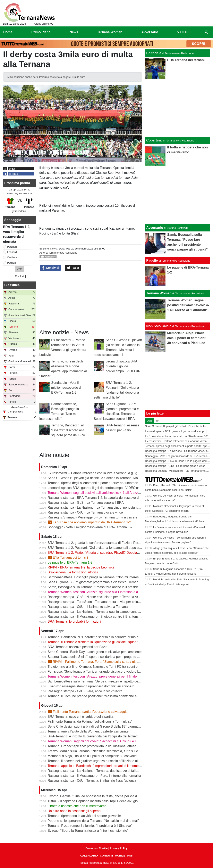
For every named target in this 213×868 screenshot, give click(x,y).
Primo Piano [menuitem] (41, 32)
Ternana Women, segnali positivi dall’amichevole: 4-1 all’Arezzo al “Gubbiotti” (103, 493)
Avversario (155, 228)
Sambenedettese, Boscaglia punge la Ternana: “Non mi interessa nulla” (99, 577)
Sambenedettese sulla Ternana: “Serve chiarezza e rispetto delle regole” (100, 681)
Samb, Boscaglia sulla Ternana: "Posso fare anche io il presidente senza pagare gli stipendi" (115, 587)
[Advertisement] (178, 195)
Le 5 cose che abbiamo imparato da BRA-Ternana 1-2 (89, 522)
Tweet (73, 268)
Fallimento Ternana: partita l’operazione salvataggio (88, 712)
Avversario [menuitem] (150, 32)
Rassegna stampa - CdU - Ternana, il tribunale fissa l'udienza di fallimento (101, 781)
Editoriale (154, 53)
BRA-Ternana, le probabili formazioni (74, 621)
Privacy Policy (119, 848)
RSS (130, 856)
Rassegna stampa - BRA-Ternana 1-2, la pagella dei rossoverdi (94, 498)
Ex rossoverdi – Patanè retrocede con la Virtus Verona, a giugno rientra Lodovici (106, 473)
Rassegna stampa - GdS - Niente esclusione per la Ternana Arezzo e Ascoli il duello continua (115, 597)
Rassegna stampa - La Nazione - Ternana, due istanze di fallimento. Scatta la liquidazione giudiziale (120, 771)
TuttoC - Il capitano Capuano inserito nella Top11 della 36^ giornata (96, 801)
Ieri (157, 421)
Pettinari (12, 247)
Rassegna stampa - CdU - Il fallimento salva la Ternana (88, 607)
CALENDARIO (89, 856)
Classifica (12, 285)
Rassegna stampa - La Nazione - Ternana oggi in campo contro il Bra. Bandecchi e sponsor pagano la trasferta (128, 612)
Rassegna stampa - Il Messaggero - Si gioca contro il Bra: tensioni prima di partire (107, 617)
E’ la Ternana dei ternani (68, 558)
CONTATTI (106, 856)
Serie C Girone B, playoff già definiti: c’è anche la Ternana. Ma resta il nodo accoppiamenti (113, 478)
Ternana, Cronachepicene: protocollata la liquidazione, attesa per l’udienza (102, 746)
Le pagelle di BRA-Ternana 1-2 (70, 562)
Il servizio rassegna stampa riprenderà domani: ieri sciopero (91, 686)
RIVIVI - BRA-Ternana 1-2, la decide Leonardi (81, 567)
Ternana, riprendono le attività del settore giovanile (84, 816)
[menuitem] (206, 32)
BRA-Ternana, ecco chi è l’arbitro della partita (81, 717)
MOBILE (120, 856)
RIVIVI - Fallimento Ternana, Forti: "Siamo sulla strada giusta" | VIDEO (101, 662)
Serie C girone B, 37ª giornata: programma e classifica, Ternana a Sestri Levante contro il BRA (116, 582)
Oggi (149, 421)
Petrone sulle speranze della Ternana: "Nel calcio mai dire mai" (93, 821)
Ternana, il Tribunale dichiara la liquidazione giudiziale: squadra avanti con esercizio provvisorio (117, 642)
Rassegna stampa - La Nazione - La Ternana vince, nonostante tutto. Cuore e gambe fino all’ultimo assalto (125, 507)
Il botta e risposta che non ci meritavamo (77, 806)
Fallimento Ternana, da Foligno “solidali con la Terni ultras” (90, 722)
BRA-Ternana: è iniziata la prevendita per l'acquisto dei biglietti (93, 736)
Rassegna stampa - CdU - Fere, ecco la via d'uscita (85, 691)
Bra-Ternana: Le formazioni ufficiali (73, 572)
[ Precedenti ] (20, 211)
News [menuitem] (74, 32)
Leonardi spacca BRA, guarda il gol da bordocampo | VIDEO (122, 366)
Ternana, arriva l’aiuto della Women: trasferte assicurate (88, 731)
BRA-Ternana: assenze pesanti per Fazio (78, 647)
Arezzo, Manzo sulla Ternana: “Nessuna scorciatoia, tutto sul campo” (97, 751)
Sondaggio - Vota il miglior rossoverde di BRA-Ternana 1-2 (66, 388)
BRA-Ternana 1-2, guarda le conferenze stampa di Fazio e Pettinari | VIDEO (103, 543)
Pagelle (152, 260)
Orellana (12, 257)
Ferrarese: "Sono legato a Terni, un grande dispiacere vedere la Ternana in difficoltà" (109, 672)
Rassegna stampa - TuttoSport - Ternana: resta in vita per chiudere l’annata (102, 602)
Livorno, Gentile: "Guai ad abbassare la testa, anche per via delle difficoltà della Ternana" (112, 796)
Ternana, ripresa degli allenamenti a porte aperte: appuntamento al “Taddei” (102, 483)
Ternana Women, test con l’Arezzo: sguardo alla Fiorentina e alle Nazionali (102, 592)
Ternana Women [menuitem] (110, 32)
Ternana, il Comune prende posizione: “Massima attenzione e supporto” (99, 696)
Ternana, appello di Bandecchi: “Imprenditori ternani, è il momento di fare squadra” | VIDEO (114, 766)
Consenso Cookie (96, 848)
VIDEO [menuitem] (182, 32)
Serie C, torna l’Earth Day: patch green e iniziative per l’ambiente (95, 652)
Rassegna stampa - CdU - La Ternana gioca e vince (85, 512)
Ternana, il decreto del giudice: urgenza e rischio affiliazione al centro (98, 761)
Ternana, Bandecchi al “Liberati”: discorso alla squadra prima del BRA (68, 430)
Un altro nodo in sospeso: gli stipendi (75, 811)
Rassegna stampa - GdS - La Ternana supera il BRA (86, 503)
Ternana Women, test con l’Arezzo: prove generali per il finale (92, 676)
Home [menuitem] (8, 32)
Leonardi (12, 252)
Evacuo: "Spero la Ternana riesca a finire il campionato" (88, 831)
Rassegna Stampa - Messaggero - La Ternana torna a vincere (93, 517)
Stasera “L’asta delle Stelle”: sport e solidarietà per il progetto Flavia (97, 657)
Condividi (50, 268)
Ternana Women (159, 293)
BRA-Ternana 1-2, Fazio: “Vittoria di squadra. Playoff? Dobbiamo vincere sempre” (107, 553)
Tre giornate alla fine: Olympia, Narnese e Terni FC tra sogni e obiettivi (99, 667)
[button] (20, 269)
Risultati (20, 276)
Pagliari (12, 263)
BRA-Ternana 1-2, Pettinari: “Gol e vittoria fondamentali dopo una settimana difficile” (109, 548)
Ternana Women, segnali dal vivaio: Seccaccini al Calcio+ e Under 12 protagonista (107, 741)
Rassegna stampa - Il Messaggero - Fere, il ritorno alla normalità (94, 776)
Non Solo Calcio (159, 326)
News (53, 249)
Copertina (154, 140)
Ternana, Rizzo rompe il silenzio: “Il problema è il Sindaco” (90, 826)
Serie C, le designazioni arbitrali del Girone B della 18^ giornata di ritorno (100, 726)
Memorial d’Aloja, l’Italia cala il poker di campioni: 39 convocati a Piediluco (101, 756)
